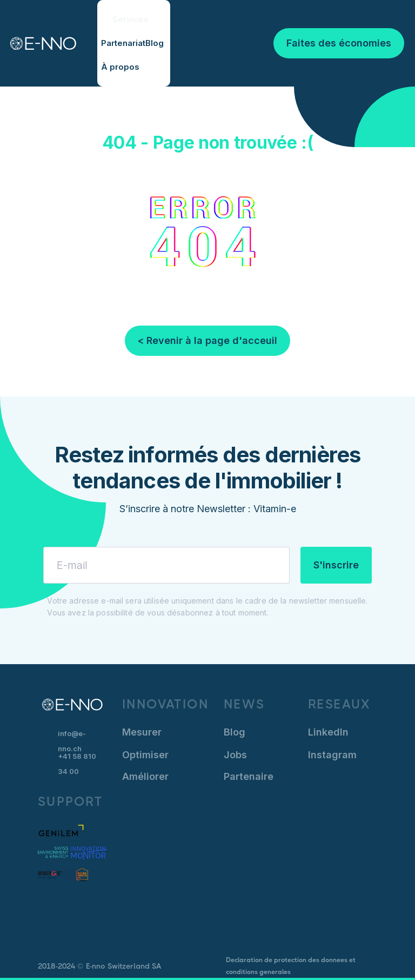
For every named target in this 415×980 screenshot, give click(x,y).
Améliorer (145, 776)
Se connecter (241, 43)
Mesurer (142, 732)
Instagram (332, 755)
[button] (134, 19)
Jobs (235, 755)
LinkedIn (328, 732)
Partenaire (249, 776)
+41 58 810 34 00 (77, 764)
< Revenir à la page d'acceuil (207, 340)
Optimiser (145, 755)
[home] (38, 44)
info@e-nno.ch (72, 736)
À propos (120, 67)
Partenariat (123, 43)
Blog (155, 43)
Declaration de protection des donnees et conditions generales (291, 966)
